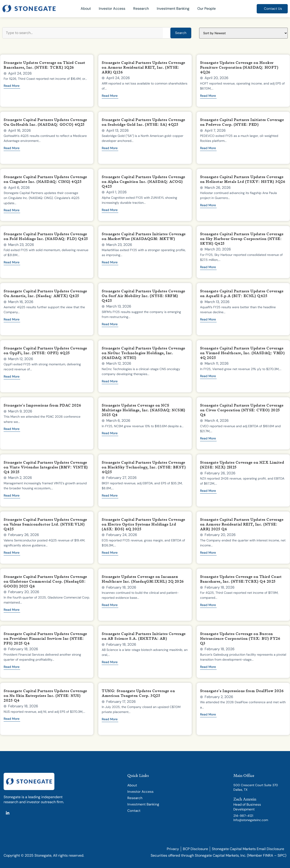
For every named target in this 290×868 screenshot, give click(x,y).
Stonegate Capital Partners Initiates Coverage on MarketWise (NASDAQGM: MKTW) (144, 236)
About (86, 8)
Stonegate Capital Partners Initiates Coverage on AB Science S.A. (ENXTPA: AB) (144, 636)
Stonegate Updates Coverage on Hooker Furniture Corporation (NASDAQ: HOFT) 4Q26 (239, 67)
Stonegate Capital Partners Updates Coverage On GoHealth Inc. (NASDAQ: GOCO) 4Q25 (45, 122)
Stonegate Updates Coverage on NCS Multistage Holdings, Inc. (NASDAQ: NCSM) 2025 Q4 (144, 410)
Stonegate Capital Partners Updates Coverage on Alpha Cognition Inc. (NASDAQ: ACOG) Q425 (144, 182)
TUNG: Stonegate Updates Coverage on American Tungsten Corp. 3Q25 (138, 693)
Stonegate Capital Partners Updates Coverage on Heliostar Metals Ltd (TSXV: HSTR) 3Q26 (243, 179)
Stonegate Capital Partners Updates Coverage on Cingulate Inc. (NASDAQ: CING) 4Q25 (45, 179)
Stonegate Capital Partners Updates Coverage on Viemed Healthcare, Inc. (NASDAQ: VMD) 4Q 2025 (243, 353)
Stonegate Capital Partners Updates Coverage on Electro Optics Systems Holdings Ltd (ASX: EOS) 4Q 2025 (144, 524)
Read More (12, 86)
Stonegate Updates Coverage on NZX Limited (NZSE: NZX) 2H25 (242, 465)
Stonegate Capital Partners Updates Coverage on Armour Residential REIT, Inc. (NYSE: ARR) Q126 (144, 67)
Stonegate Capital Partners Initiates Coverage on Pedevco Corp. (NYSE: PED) (242, 122)
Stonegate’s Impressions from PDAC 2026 (42, 405)
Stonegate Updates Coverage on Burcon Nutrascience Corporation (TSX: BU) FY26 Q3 (240, 638)
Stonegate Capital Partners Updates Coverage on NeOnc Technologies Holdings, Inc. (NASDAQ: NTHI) (144, 353)
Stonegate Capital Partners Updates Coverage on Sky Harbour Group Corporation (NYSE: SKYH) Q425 (242, 239)
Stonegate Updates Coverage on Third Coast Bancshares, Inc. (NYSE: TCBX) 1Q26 (45, 65)
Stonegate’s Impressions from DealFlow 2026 (242, 691)
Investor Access (112, 8)
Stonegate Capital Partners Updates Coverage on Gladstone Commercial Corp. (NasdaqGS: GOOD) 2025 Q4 (45, 581)
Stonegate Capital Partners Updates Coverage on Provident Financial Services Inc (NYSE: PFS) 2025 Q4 (45, 638)
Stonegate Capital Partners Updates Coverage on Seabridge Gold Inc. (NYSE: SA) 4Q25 (144, 122)
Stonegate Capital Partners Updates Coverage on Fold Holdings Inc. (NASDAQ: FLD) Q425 (46, 236)
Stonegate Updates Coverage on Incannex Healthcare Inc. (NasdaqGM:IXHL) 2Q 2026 (143, 579)
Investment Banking (173, 8)
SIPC (281, 855)
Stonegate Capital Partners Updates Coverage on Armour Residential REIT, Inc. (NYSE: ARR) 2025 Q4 (242, 524)
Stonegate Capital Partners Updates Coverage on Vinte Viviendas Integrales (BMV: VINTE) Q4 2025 (46, 467)
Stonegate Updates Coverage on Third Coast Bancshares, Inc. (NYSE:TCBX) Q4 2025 (241, 579)
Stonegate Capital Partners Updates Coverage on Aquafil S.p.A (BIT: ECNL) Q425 (242, 293)
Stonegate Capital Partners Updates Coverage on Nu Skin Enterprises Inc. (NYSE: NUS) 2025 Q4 (45, 696)
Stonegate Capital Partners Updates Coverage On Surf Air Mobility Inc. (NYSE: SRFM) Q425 (144, 296)
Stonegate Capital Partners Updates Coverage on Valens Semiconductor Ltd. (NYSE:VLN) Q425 (45, 524)
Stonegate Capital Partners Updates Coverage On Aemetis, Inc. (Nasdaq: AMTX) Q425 (45, 293)
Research (141, 8)
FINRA (268, 855)
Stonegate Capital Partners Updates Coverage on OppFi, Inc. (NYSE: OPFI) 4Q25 (45, 350)
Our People (207, 8)
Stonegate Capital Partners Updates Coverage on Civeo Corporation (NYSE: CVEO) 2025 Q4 (242, 410)
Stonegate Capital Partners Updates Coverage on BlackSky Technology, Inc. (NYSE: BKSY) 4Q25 (144, 467)
